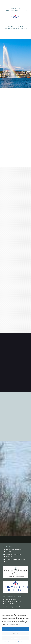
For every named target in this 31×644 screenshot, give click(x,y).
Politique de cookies (9, 642)
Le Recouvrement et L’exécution (13, 549)
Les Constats (8, 552)
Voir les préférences (16, 638)
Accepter (15, 629)
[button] (29, 611)
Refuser (16, 633)
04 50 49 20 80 (16, 8)
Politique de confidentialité (20, 642)
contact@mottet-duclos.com (15, 11)
